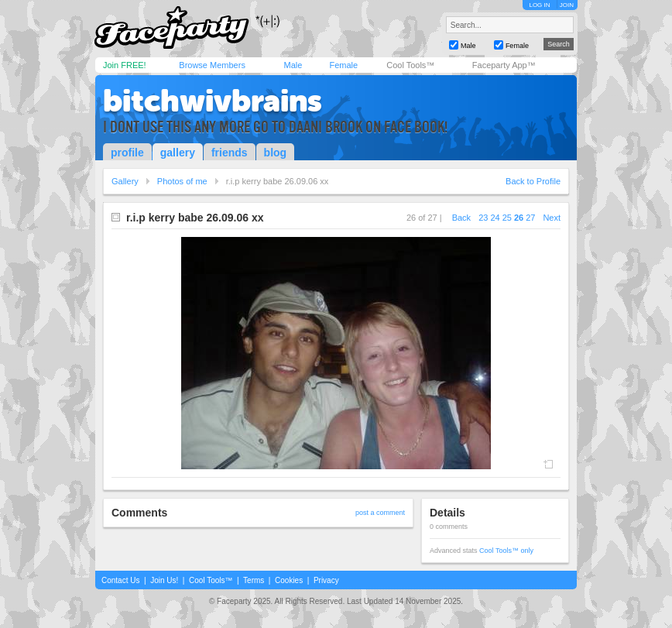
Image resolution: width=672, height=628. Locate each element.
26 (519, 218)
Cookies (289, 580)
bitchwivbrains (213, 101)
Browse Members (212, 65)
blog (276, 153)
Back (461, 218)
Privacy (326, 580)
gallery (178, 153)
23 (483, 218)
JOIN (567, 5)
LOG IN (539, 5)
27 (530, 218)
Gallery (125, 181)
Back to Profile (533, 181)
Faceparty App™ (504, 65)
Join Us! (164, 580)
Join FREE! (125, 65)
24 (495, 218)
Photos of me (182, 181)
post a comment (380, 513)
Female (343, 65)
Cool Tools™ (410, 65)
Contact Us (120, 580)
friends (230, 153)
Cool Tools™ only (506, 551)
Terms (254, 580)
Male (293, 65)
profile (127, 153)
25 (507, 218)
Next (552, 218)
